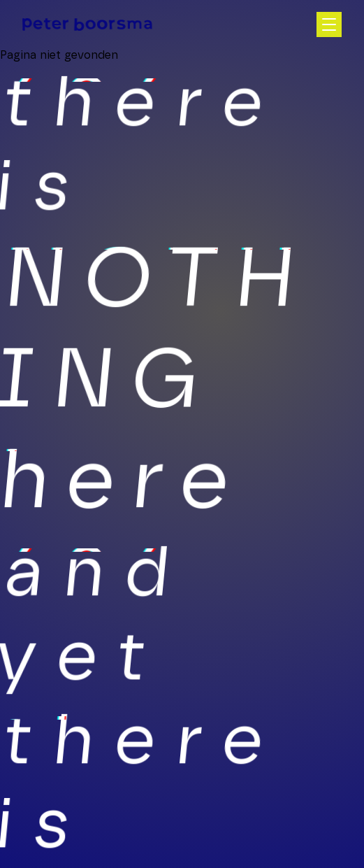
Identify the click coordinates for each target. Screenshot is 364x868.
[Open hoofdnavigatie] (329, 24)
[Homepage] (87, 24)
